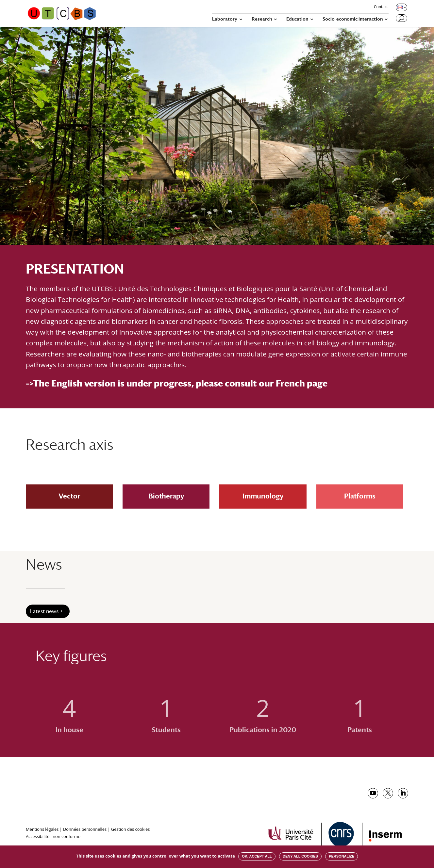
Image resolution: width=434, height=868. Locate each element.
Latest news (44, 611)
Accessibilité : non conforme (53, 836)
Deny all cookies (300, 856)
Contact (381, 7)
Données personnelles (85, 829)
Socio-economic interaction (353, 19)
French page (302, 383)
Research (262, 19)
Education (297, 19)
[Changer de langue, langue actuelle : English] (401, 7)
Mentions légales (42, 829)
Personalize (342, 856)
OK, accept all (257, 856)
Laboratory (225, 19)
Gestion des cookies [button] (130, 829)
